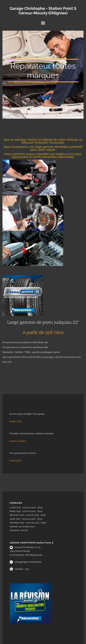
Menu (43, 23)
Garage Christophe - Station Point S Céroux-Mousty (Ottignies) (43, 11)
